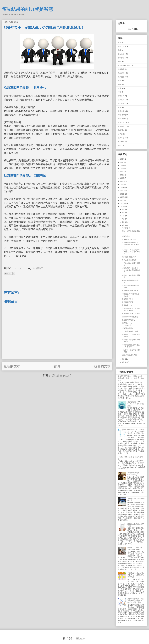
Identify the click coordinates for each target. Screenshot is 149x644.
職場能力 (38, 268)
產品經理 (121, 73)
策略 (119, 84)
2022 (122, 165)
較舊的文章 (102, 366)
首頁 (57, 366)
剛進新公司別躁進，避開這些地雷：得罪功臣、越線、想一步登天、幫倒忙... (131, 378)
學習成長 (121, 103)
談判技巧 (121, 100)
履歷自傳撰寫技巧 (128, 320)
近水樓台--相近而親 (129, 239)
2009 (122, 200)
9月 (124, 209)
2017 (122, 175)
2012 (122, 191)
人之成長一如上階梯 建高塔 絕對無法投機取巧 (130, 245)
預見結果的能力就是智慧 (27, 9)
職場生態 (121, 123)
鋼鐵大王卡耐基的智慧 (130, 317)
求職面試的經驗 (128, 328)
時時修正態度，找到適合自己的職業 (131, 346)
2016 (122, 178)
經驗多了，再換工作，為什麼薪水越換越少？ (136, 549)
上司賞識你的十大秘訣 (130, 331)
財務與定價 (122, 69)
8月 (124, 213)
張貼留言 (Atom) (61, 376)
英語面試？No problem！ (127, 324)
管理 (119, 88)
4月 (124, 225)
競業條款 (121, 138)
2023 (122, 162)
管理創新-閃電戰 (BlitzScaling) (133, 474)
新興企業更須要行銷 (129, 260)
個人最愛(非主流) (124, 65)
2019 (122, 169)
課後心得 (121, 96)
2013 (122, 188)
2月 (124, 362)
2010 (122, 197)
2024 (122, 159)
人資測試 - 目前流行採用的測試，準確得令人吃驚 (131, 252)
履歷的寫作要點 (128, 299)
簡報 (119, 107)
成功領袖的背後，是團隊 (131, 314)
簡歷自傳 (121, 111)
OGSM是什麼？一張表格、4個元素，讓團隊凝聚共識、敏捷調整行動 (136, 431)
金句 (119, 62)
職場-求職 (121, 115)
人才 (119, 43)
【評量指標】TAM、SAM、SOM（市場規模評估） (136, 404)
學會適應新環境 (128, 302)
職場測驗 (121, 130)
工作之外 (121, 46)
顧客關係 (121, 142)
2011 (122, 194)
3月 (124, 359)
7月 (124, 216)
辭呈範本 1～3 (127, 305)
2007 (122, 207)
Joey (120, 145)
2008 (122, 203)
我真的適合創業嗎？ (129, 257)
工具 (119, 50)
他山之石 (121, 54)
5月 (124, 222)
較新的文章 (12, 366)
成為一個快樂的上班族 (130, 291)
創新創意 (121, 77)
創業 (119, 81)
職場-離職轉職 (123, 119)
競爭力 (120, 134)
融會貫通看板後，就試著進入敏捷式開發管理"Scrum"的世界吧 (136, 601)
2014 (122, 184)
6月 (124, 219)
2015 (122, 181)
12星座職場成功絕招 (129, 355)
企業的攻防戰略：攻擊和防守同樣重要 (131, 309)
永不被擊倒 (126, 228)
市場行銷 (121, 58)
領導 (119, 92)
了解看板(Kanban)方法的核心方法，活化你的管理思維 (136, 575)
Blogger (81, 639)
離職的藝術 (126, 236)
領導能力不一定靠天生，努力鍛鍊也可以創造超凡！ (131, 270)
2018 (122, 172)
